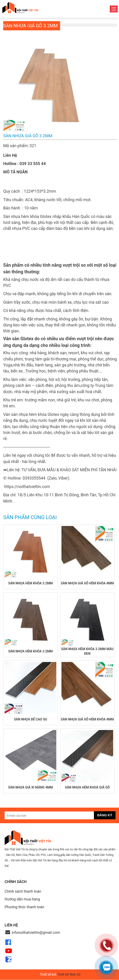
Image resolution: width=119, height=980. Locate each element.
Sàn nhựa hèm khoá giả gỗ (87, 787)
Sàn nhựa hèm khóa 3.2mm (30, 583)
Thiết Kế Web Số (69, 974)
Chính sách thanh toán (23, 891)
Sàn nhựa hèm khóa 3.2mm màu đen (87, 651)
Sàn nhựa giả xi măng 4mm (30, 787)
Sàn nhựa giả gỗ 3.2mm (30, 26)
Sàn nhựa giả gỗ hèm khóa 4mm (87, 583)
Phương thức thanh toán (24, 907)
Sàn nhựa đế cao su (30, 719)
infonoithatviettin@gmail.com (36, 933)
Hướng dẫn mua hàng (22, 899)
